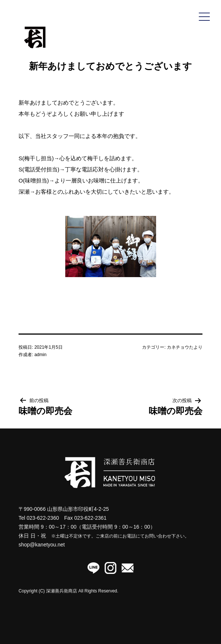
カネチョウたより (185, 347)
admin (41, 355)
